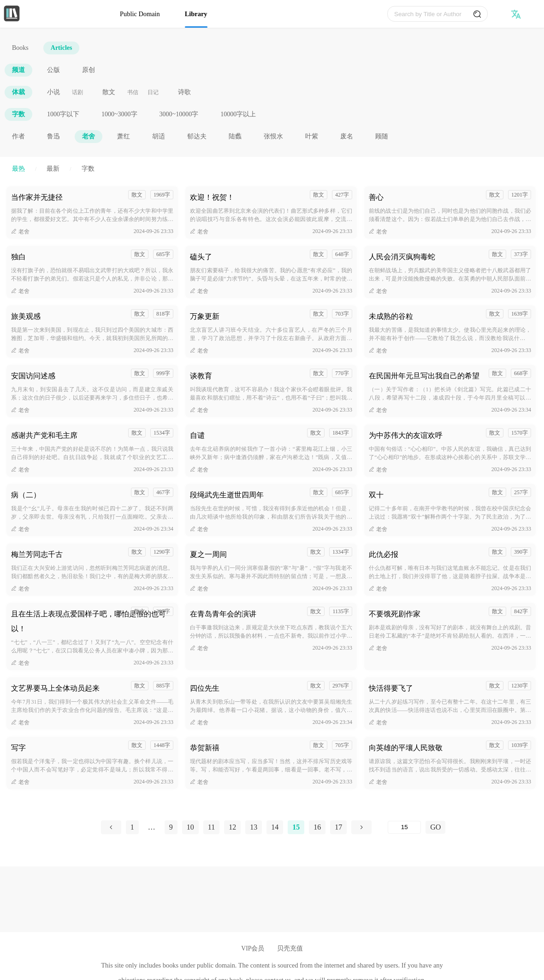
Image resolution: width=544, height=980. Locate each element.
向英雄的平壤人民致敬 (406, 748)
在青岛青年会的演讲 (223, 614)
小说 (53, 92)
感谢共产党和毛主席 (44, 435)
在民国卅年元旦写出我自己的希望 (424, 376)
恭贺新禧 (205, 748)
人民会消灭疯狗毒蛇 (402, 257)
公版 (53, 70)
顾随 (382, 136)
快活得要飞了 (391, 688)
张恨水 (273, 136)
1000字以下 (63, 114)
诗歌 (184, 92)
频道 (18, 70)
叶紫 (312, 136)
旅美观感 (26, 316)
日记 (153, 92)
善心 (376, 197)
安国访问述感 (33, 376)
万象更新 (205, 316)
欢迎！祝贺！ (212, 197)
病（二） (26, 495)
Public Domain (140, 14)
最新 (53, 169)
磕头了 (201, 257)
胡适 (159, 136)
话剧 (77, 92)
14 (275, 827)
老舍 (89, 136)
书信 (133, 92)
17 (338, 827)
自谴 (197, 435)
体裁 (18, 92)
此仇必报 (384, 554)
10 (190, 827)
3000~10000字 (179, 114)
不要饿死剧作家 (395, 614)
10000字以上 (238, 114)
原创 (89, 70)
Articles (62, 48)
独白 (18, 257)
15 (296, 827)
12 (232, 827)
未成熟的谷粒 (391, 316)
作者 (18, 136)
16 (317, 827)
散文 (109, 92)
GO (435, 827)
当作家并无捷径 (37, 197)
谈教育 (201, 376)
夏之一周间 (208, 554)
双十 (376, 495)
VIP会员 (253, 948)
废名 (347, 136)
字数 (18, 114)
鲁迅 (53, 136)
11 (211, 827)
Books (20, 48)
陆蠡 (235, 136)
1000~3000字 (119, 114)
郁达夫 (197, 136)
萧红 (124, 136)
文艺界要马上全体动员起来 (55, 688)
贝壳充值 (290, 948)
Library (196, 14)
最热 (18, 169)
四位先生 (205, 688)
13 (254, 827)
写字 (18, 748)
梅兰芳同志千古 (37, 554)
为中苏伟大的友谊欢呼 (406, 435)
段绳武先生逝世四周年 (227, 495)
